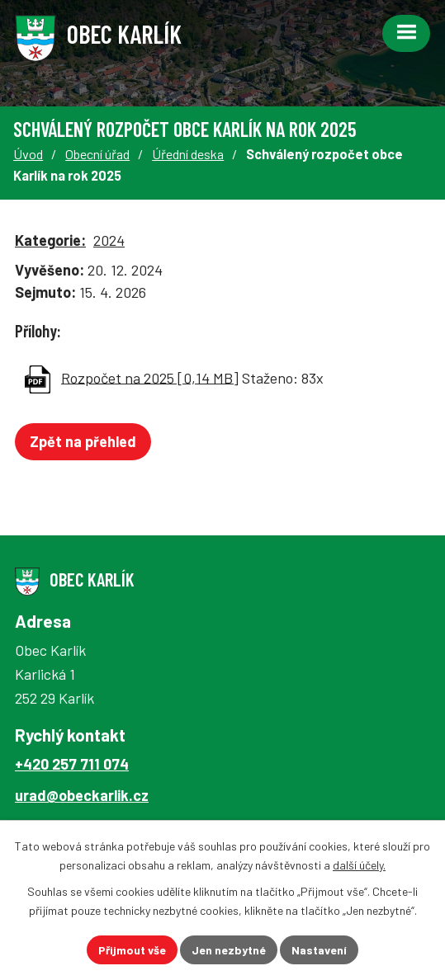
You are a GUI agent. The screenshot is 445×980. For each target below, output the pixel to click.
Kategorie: (50, 240)
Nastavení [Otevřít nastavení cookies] (319, 950)
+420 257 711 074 (72, 764)
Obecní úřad (97, 154)
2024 (109, 240)
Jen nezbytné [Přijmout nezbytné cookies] (229, 950)
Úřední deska (188, 154)
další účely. (359, 865)
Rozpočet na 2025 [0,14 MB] (150, 377)
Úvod (28, 154)
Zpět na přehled (83, 441)
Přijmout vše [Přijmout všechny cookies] (132, 950)
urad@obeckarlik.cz (82, 795)
